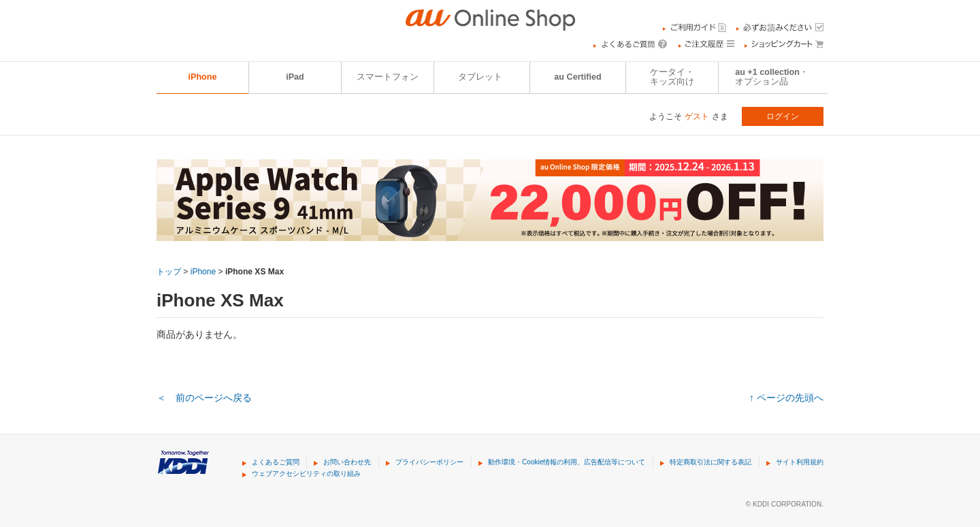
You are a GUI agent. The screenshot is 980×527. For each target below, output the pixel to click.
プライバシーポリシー (429, 462)
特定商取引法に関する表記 (710, 462)
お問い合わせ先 (347, 462)
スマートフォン (388, 77)
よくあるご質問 (276, 462)
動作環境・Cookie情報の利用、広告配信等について (567, 462)
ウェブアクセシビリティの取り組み (306, 474)
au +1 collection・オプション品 (772, 77)
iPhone (203, 77)
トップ (169, 272)
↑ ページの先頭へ (786, 398)
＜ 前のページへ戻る (204, 398)
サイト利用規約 (800, 462)
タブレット (480, 77)
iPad (295, 77)
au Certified (577, 77)
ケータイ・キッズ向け (672, 77)
